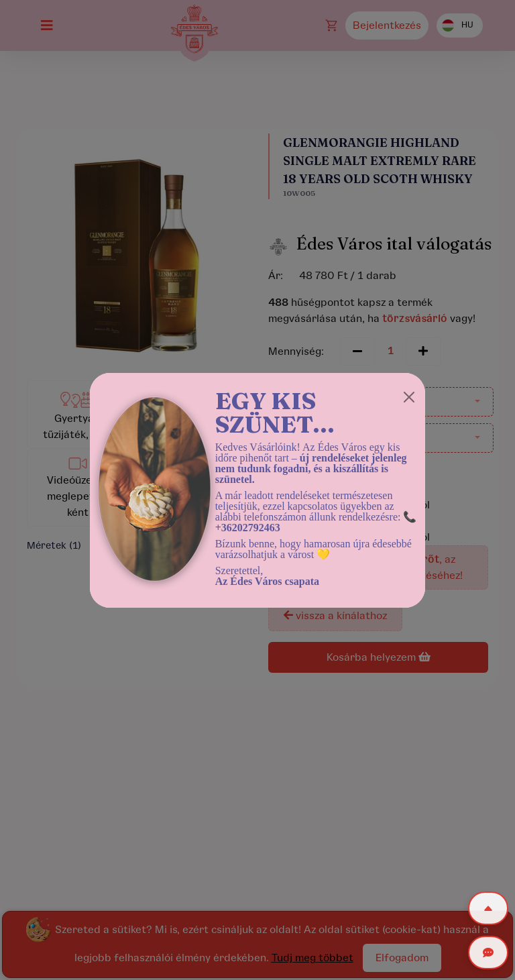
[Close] (409, 397)
